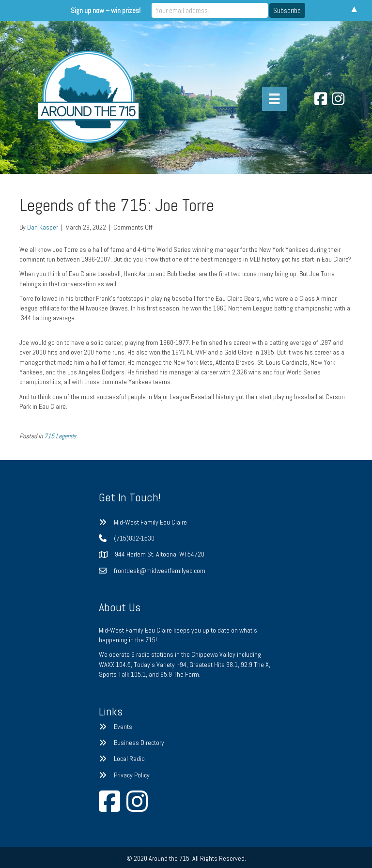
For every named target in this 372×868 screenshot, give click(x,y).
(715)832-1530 (134, 538)
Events (123, 727)
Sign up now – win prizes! (106, 10)
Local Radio (129, 759)
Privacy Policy (132, 775)
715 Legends (60, 436)
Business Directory (139, 743)
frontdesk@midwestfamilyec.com (160, 571)
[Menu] (274, 99)
